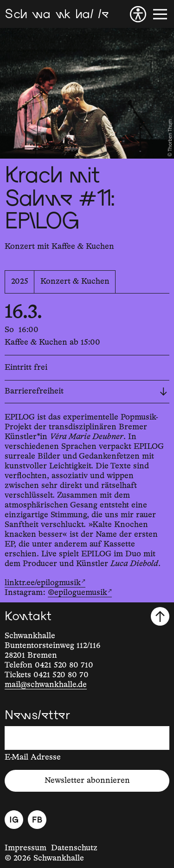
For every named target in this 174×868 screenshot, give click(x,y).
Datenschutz (74, 848)
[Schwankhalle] (57, 14)
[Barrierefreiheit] (138, 14)
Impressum (26, 848)
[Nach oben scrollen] (160, 616)
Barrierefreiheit (86, 391)
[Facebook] (37, 820)
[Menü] (160, 14)
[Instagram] (14, 820)
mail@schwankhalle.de (46, 685)
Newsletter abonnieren (87, 781)
